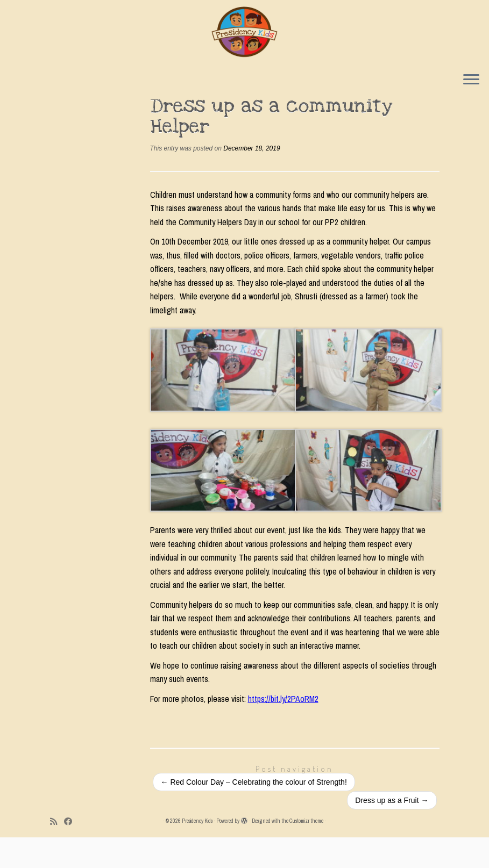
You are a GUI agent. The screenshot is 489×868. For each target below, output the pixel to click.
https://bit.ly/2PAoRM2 (283, 730)
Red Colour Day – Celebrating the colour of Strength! (254, 813)
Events (90, 109)
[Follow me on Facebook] (72, 852)
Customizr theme (306, 852)
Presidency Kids (197, 852)
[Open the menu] (471, 81)
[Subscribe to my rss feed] (57, 852)
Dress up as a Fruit (392, 831)
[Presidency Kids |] (244, 32)
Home (60, 109)
